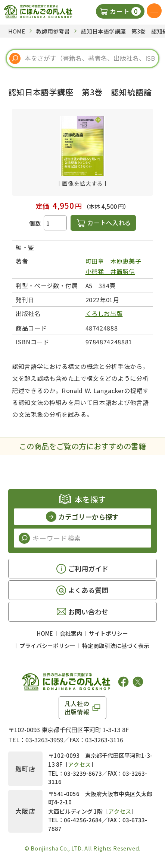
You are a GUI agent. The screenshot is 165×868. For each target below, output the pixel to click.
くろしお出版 (104, 313)
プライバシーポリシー (47, 646)
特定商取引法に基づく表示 (116, 646)
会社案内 (71, 633)
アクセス (79, 764)
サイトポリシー (108, 633)
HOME (45, 633)
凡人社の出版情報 (77, 708)
